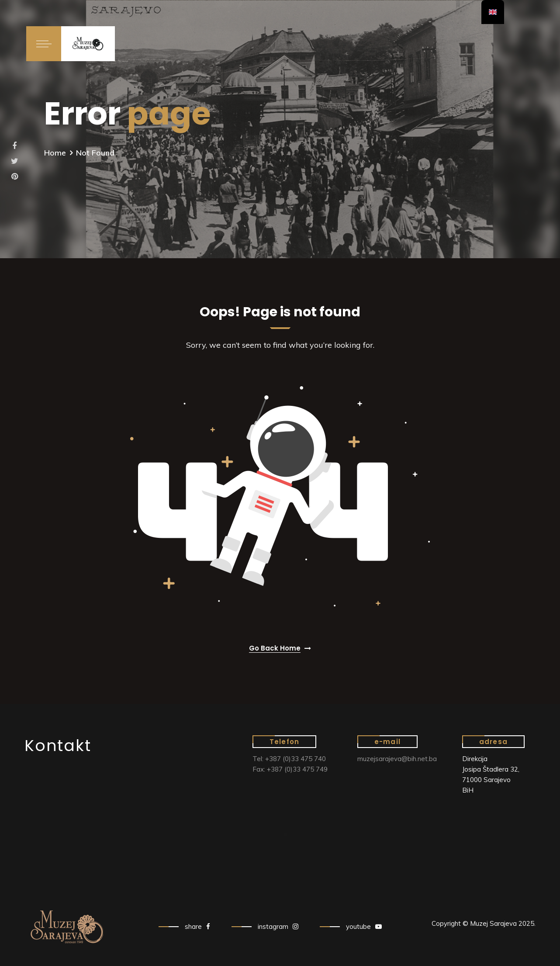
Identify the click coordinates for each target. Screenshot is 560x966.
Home (55, 153)
